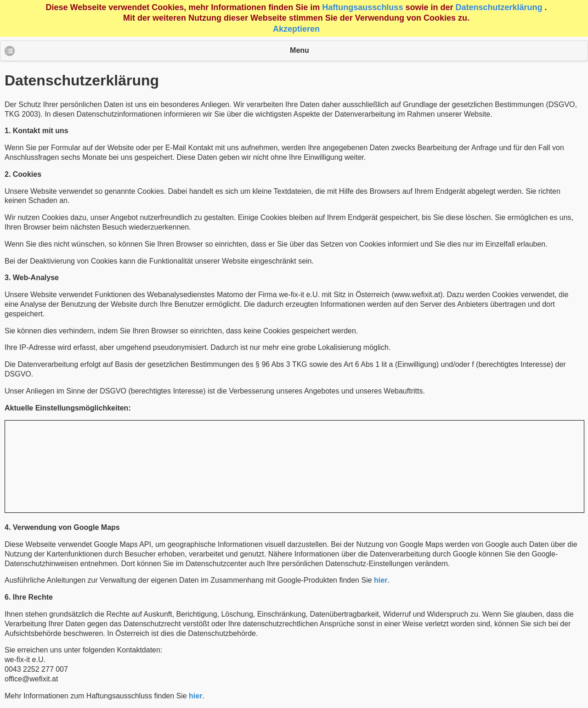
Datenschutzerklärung (499, 7)
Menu (300, 50)
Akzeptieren (296, 29)
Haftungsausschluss (362, 7)
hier (381, 580)
